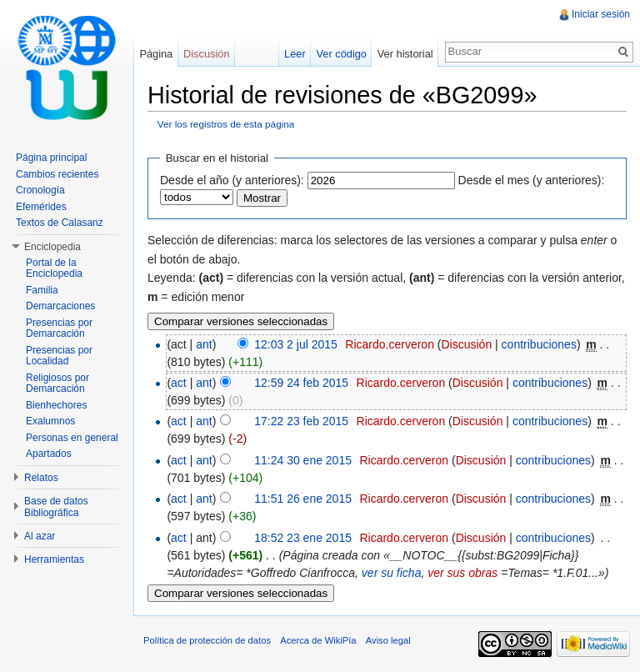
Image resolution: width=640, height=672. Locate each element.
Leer (295, 54)
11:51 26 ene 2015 (303, 499)
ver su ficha (392, 573)
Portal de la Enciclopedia (54, 268)
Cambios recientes (57, 174)
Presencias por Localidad (59, 356)
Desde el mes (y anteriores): (532, 180)
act (179, 383)
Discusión (466, 344)
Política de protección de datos (207, 640)
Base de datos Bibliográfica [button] (56, 507)
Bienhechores (56, 405)
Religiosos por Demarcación (57, 384)
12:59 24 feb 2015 (301, 383)
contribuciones (539, 344)
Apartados (49, 454)
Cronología (40, 190)
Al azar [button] (40, 536)
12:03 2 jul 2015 (296, 344)
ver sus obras (462, 573)
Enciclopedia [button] (52, 247)
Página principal (51, 158)
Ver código (341, 54)
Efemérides (41, 207)
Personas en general (72, 438)
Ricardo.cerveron (390, 344)
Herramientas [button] (54, 559)
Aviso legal (388, 640)
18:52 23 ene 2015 (303, 538)
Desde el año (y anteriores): (232, 180)
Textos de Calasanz (60, 223)
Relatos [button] (41, 478)
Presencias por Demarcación (59, 328)
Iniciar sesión (601, 14)
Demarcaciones (60, 306)
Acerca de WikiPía (318, 640)
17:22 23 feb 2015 (301, 421)
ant (204, 344)
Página (156, 54)
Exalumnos (50, 421)
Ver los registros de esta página (226, 124)
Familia (42, 290)
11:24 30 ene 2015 (303, 460)
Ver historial (405, 54)
